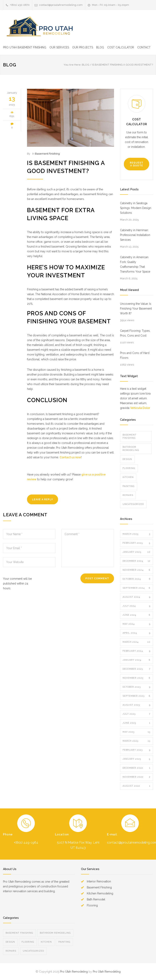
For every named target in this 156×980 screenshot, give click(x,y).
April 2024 (136, 633)
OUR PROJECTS (83, 47)
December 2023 (136, 669)
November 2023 (136, 678)
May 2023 (136, 732)
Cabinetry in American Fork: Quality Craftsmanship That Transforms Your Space (135, 264)
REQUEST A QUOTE (136, 164)
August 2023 (136, 705)
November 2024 (136, 570)
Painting (129, 486)
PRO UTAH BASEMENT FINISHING (25, 47)
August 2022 (136, 786)
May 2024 (136, 624)
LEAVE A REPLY (42, 499)
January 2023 (136, 759)
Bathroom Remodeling (131, 449)
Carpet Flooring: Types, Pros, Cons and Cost (135, 333)
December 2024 (136, 561)
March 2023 (136, 741)
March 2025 (136, 534)
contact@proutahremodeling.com (61, 5)
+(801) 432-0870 (20, 5)
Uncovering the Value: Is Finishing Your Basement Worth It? (136, 309)
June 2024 (136, 615)
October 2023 (136, 687)
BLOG (100, 47)
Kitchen (128, 477)
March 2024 (136, 642)
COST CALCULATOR (121, 47)
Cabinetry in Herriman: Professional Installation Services (135, 235)
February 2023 (136, 750)
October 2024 (136, 579)
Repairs (128, 495)
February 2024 (136, 651)
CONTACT (144, 47)
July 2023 (136, 714)
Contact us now (70, 457)
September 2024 (136, 588)
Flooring (129, 468)
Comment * (88, 548)
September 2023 (136, 696)
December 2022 (136, 768)
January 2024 (136, 660)
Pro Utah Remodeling (74, 972)
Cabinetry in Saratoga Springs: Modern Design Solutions (136, 208)
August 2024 (136, 597)
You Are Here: (72, 65)
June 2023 (136, 723)
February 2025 (136, 543)
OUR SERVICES (59, 47)
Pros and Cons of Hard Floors (135, 355)
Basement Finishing (47, 154)
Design (127, 459)
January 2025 (136, 552)
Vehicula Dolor (140, 408)
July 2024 (136, 606)
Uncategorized (133, 504)
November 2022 (136, 777)
